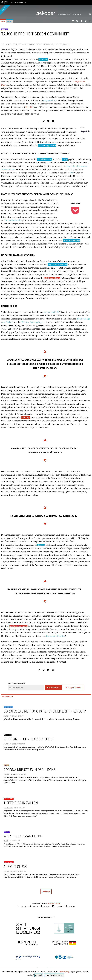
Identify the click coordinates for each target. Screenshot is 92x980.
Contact (51, 903)
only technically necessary (54, 975)
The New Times (9, 799)
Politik (6, 716)
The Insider (8, 735)
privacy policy (64, 972)
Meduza (6, 766)
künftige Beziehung (18, 626)
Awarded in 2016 (16, 2)
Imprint (58, 903)
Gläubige (26, 417)
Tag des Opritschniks (58, 264)
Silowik (41, 545)
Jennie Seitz (66, 44)
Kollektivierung (45, 159)
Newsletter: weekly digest (17, 684)
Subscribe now (53, 688)
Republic (4, 30)
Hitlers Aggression (47, 145)
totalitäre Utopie (52, 278)
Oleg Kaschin (31, 44)
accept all (39, 975)
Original (15, 44)
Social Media (8, 707)
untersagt (43, 59)
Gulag (65, 159)
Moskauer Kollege (71, 240)
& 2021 (24, 2)
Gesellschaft (6, 44)
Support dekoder (73, 688)
